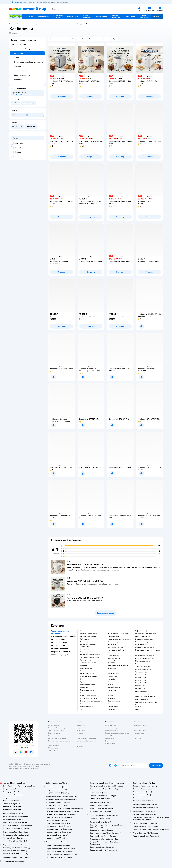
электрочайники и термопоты (118, 665)
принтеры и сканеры (87, 682)
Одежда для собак (140, 736)
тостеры (111, 671)
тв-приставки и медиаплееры (145, 694)
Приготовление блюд (73, 24)
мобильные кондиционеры (145, 647)
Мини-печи (18, 66)
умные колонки (86, 649)
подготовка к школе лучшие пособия (145, 706)
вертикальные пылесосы (89, 698)
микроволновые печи (115, 693)
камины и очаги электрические (146, 634)
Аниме (138, 709)
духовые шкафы (113, 674)
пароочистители (86, 704)
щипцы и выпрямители (116, 647)
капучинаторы (113, 707)
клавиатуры (84, 687)
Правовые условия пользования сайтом (38, 764)
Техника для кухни (53, 24)
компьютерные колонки (88, 676)
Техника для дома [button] (58, 639)
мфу (82, 679)
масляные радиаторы (142, 661)
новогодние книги (142, 699)
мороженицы (112, 653)
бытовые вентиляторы (143, 636)
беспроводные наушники (89, 636)
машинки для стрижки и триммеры (120, 639)
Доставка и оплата (54, 725)
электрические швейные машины (91, 701)
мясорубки (112, 679)
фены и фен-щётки (114, 642)
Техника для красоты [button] (59, 642)
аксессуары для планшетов (89, 657)
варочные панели (114, 687)
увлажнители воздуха (142, 642)
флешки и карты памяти (88, 663)
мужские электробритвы (116, 650)
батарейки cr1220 (141, 683)
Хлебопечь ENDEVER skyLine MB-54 (85, 581)
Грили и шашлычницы (22, 75)
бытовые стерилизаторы (89, 696)
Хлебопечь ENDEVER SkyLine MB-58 (85, 565)
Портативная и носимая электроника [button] (60, 632)
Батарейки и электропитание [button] (62, 652)
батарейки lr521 (141, 675)
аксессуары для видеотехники (146, 697)
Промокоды (52, 736)
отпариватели (85, 693)
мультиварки (112, 676)
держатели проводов (87, 685)
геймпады (83, 665)
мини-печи (112, 663)
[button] (157, 16)
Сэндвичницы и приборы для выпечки (28, 62)
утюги (82, 709)
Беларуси (37, 768)
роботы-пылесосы (86, 707)
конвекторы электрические (145, 656)
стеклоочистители (114, 636)
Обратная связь (53, 748)
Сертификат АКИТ (54, 745)
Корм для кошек (139, 728)
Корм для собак (139, 733)
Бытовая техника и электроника (30, 24)
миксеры (111, 685)
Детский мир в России (17, 768)
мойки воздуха (140, 645)
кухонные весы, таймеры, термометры (116, 659)
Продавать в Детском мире (57, 728)
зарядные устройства (142, 667)
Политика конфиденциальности (58, 738)
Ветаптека (137, 738)
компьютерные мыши (88, 674)
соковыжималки (113, 656)
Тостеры (17, 58)
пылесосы (111, 631)
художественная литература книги (147, 702)
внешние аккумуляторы (143, 669)
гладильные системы (87, 690)
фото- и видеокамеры (88, 642)
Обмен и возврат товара (56, 730)
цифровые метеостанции (144, 639)
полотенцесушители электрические (148, 650)
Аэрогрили (18, 80)
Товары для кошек (140, 725)
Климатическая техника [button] (60, 649)
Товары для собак (140, 730)
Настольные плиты (21, 71)
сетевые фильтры (141, 672)
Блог (107, 741)
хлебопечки (112, 668)
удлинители (139, 664)
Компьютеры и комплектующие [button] (63, 636)
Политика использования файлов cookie (59, 742)
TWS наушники (85, 639)
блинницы (111, 698)
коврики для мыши (87, 668)
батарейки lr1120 (141, 688)
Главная (12, 24)
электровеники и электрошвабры (119, 634)
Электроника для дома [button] (60, 655)
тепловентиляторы (142, 653)
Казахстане (29, 768)
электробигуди (113, 645)
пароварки (112, 709)
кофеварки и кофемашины (144, 631)
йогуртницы (112, 690)
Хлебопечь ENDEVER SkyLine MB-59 (85, 598)
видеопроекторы (141, 691)
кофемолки (112, 682)
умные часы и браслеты (88, 631)
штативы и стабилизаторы (89, 634)
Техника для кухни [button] (58, 646)
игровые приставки (87, 652)
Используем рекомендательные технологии (24, 766)
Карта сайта (52, 751)
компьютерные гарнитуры (89, 671)
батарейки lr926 (141, 678)
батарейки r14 (140, 686)
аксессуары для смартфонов (90, 655)
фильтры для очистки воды (144, 658)
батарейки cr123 (141, 680)
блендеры (111, 696)
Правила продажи (54, 733)
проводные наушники (88, 660)
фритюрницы (112, 704)
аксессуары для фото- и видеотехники (88, 645)
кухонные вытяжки (114, 701)
